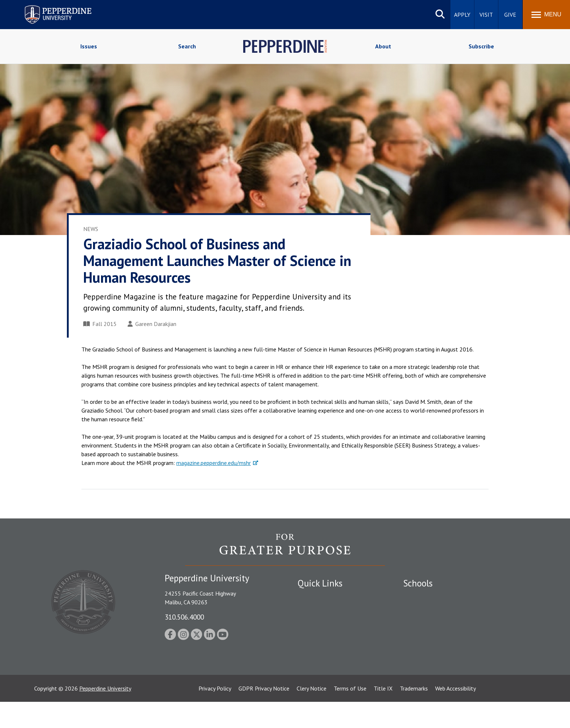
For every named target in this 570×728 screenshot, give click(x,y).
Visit (486, 15)
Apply (462, 15)
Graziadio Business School (435, 622)
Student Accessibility (323, 610)
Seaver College (421, 597)
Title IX (383, 715)
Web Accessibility (455, 715)
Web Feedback (315, 686)
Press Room (312, 673)
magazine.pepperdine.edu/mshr (214, 463)
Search (187, 46)
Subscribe (481, 46)
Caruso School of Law (430, 610)
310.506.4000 (184, 617)
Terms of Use (350, 715)
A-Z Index (309, 660)
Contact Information (323, 648)
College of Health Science (435, 660)
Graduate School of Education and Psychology (460, 635)
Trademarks (414, 715)
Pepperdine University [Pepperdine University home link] (49, 7)
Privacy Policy (215, 715)
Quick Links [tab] (320, 583)
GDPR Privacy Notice (264, 715)
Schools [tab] (418, 583)
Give (510, 15)
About (383, 46)
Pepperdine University (105, 715)
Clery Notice (312, 715)
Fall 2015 (100, 324)
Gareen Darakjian (152, 324)
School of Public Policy (431, 648)
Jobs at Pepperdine (320, 635)
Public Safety (314, 597)
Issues (89, 46)
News (91, 229)
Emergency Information (326, 622)
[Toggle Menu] (546, 15)
